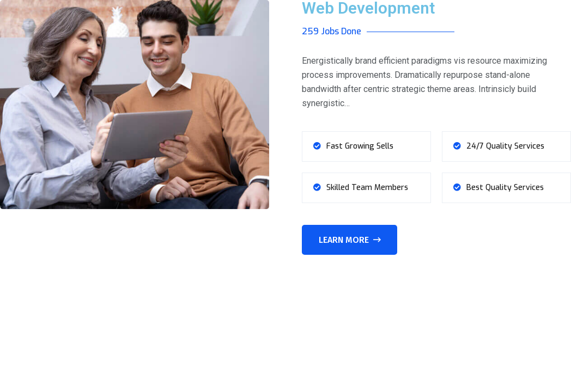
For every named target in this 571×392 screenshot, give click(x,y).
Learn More (350, 240)
